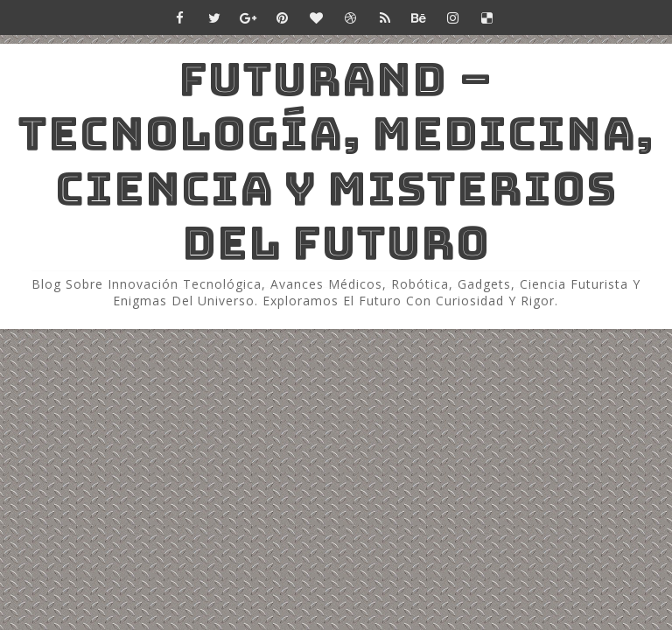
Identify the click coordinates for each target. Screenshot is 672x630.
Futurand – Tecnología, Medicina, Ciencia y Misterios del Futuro (336, 161)
